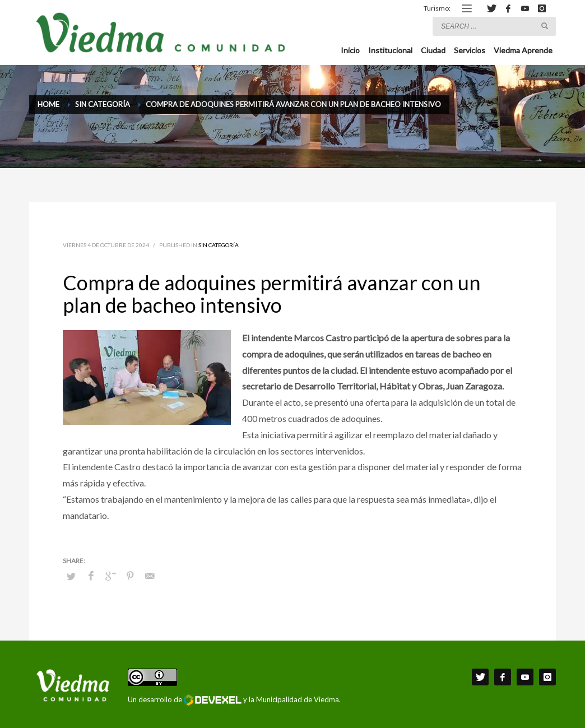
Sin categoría (219, 245)
